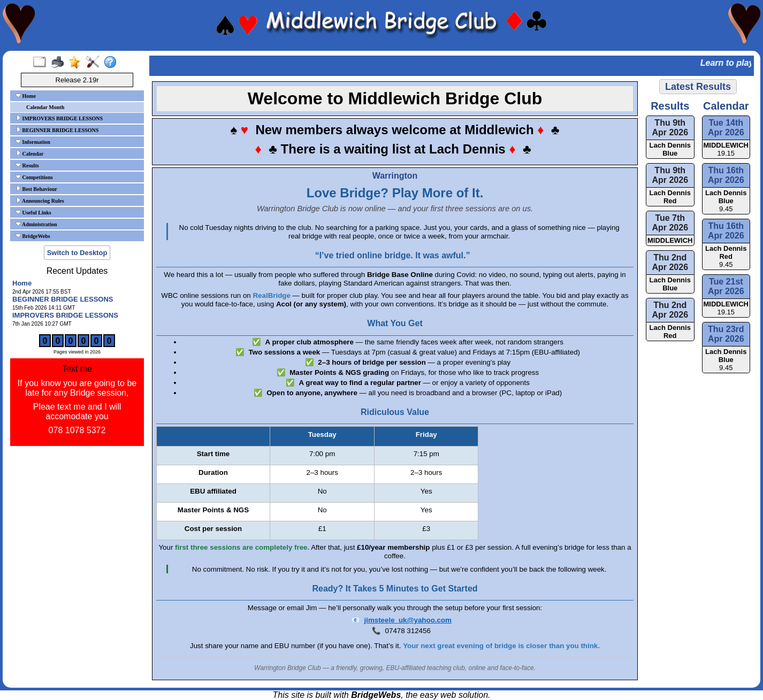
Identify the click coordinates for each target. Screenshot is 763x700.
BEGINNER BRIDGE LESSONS (57, 130)
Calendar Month (45, 107)
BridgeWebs (33, 236)
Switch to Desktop (77, 253)
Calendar (30, 153)
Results (27, 165)
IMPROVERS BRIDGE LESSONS (59, 118)
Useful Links (33, 212)
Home (26, 96)
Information (33, 142)
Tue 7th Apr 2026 (670, 223)
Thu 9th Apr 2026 (670, 128)
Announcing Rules (40, 201)
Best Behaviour (36, 189)
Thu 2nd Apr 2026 (670, 262)
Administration (36, 224)
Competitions (34, 177)
